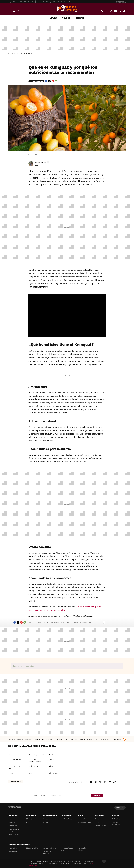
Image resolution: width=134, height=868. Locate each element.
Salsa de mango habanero (43, 739)
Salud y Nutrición (43, 622)
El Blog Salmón (117, 819)
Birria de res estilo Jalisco (89, 739)
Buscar (19, 11)
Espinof (46, 822)
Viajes (53, 18)
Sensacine (47, 819)
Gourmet (13, 755)
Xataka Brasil (14, 851)
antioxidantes (73, 622)
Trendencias (99, 819)
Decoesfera (99, 822)
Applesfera (13, 826)
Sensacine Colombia (47, 852)
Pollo (11, 773)
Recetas (80, 18)
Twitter (49, 81)
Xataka (11, 819)
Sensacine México (50, 848)
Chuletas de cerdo (61, 739)
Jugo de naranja (106, 739)
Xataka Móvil (14, 822)
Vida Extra (30, 822)
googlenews (120, 11)
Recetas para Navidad (14, 767)
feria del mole (27, 53)
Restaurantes (55, 755)
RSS (100, 782)
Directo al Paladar (67, 819)
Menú (10, 11)
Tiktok (124, 11)
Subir (118, 808)
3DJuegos (30, 819)
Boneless (74, 739)
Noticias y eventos (37, 755)
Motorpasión (82, 819)
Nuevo (14, 11)
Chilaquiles (28, 739)
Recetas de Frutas (58, 622)
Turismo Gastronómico (35, 760)
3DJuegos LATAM (32, 848)
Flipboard (53, 81)
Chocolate (53, 773)
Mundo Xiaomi (14, 834)
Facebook (106, 11)
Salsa (31, 773)
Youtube (115, 11)
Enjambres (33, 766)
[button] (42, 162)
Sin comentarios (37, 81)
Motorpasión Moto (84, 822)
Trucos (66, 18)
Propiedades (86, 622)
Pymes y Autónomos (116, 823)
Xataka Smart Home (14, 830)
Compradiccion (100, 826)
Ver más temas (16, 782)
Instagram (111, 11)
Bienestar (53, 766)
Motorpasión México (82, 849)
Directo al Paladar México (67, 849)
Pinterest (102, 11)
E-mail (56, 81)
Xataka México (14, 848)
